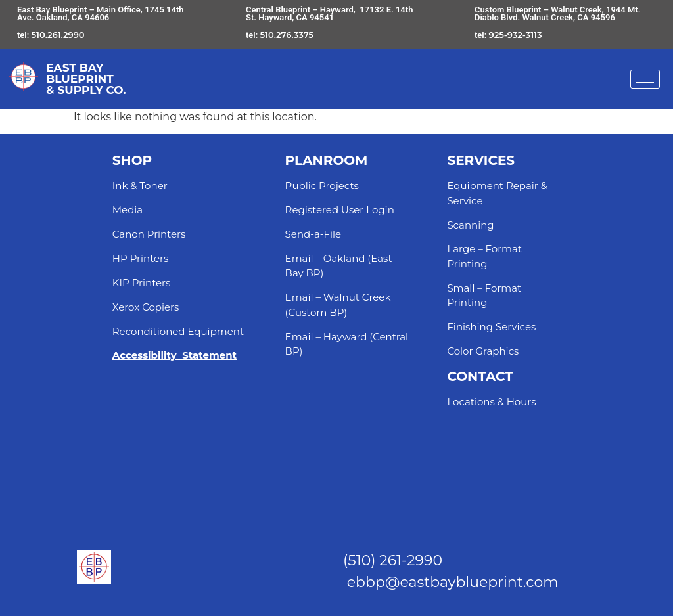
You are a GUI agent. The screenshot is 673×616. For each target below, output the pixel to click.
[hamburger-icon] (645, 79)
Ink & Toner (140, 186)
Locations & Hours (491, 402)
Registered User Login (340, 210)
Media (128, 210)
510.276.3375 (287, 35)
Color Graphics (483, 351)
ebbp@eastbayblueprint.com (453, 582)
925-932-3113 (516, 35)
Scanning (470, 225)
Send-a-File (313, 234)
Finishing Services (491, 327)
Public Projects (322, 186)
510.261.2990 (58, 35)
